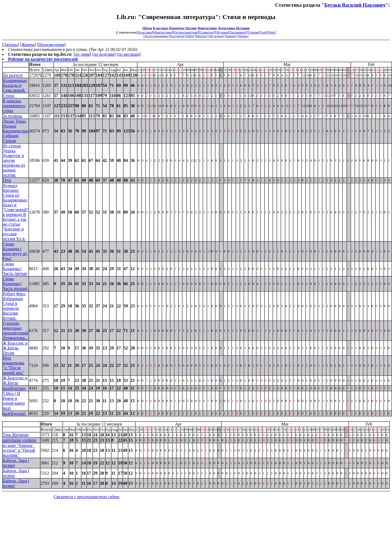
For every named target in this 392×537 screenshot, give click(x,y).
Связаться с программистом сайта (86, 497)
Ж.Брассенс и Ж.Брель (15, 380)
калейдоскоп (14, 388)
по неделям (104, 54)
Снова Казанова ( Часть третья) (15, 269)
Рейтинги (201, 36)
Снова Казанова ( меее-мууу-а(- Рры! (15, 251)
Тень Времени (16, 435)
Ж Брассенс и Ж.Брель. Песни (15, 348)
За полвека (12, 116)
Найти (190, 36)
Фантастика (207, 28)
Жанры (28, 45)
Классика (160, 28)
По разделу (13, 75)
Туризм (253, 32)
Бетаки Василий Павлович (355, 5)
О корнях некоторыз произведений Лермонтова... (15, 331)
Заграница (238, 32)
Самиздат (207, 32)
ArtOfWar (268, 32)
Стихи (8, 96)
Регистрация (176, 36)
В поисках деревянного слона (14, 106)
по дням (82, 54)
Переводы (177, 28)
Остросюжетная (186, 32)
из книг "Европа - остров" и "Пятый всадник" (19, 450)
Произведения (51, 45)
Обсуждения (216, 36)
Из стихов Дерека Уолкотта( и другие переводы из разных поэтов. (14, 160)
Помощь (243, 36)
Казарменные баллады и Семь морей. (15, 85)
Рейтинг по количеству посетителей (43, 59)
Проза (147, 28)
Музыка (222, 32)
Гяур (7, 180)
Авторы (10, 45)
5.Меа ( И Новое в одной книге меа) (14, 401)
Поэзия (191, 28)
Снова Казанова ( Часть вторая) (15, 284)
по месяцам (129, 54)
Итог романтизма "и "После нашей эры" (13, 365)
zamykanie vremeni (20, 440)
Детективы (226, 28)
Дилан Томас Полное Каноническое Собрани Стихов (16, 131)
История (243, 28)
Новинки (231, 36)
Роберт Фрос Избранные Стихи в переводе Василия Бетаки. (14, 306)
